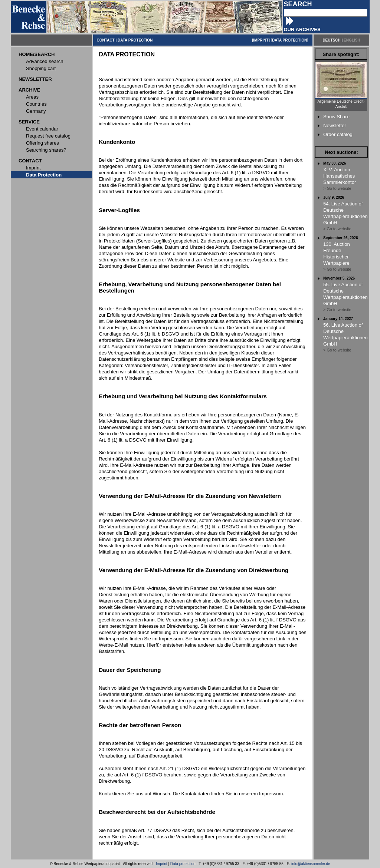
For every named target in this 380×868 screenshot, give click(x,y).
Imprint (162, 864)
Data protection (183, 864)
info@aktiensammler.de (311, 864)
